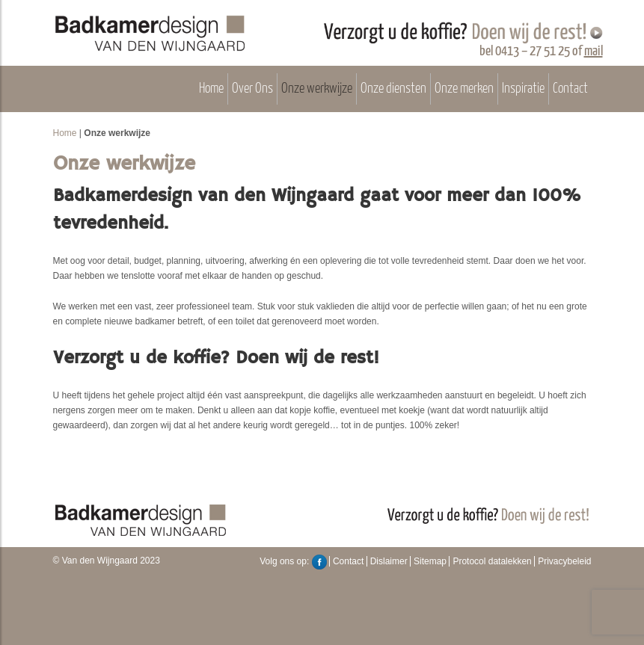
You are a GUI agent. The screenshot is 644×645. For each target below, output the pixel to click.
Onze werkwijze (317, 89)
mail (594, 51)
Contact (570, 89)
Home (211, 89)
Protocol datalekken (492, 561)
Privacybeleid (564, 561)
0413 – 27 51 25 (533, 51)
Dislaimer (389, 561)
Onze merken (464, 89)
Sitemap (430, 561)
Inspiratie (523, 89)
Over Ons (252, 89)
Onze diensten (393, 89)
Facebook (319, 562)
